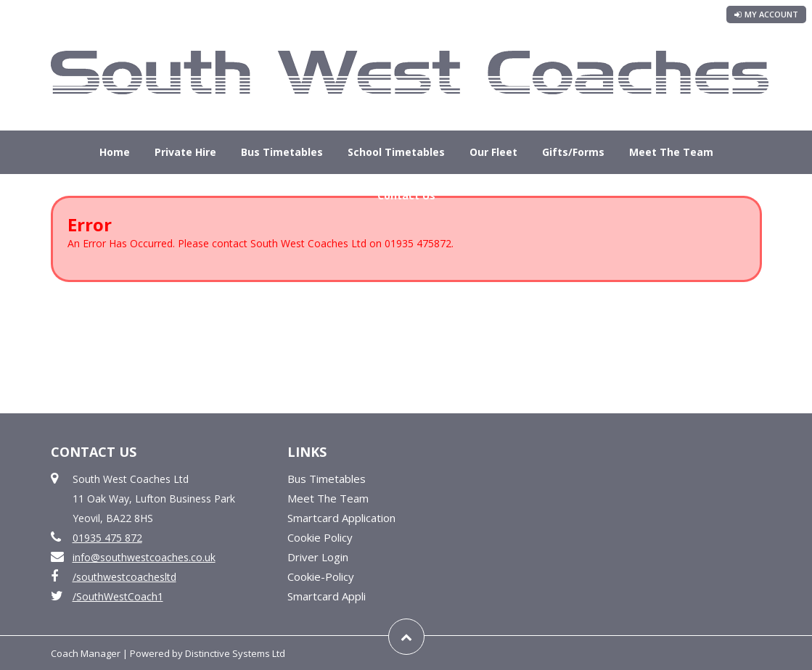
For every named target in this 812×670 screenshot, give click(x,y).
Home (115, 152)
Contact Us (406, 195)
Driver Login (318, 557)
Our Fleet (493, 152)
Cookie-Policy (321, 576)
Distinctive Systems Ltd (235, 653)
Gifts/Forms (573, 152)
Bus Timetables (282, 152)
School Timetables (396, 152)
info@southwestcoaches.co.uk (144, 557)
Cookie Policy (320, 537)
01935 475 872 (107, 538)
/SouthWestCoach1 (118, 596)
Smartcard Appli (327, 596)
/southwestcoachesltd (124, 577)
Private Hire (185, 152)
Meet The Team (671, 152)
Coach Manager (86, 653)
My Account (766, 14)
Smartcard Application (341, 518)
